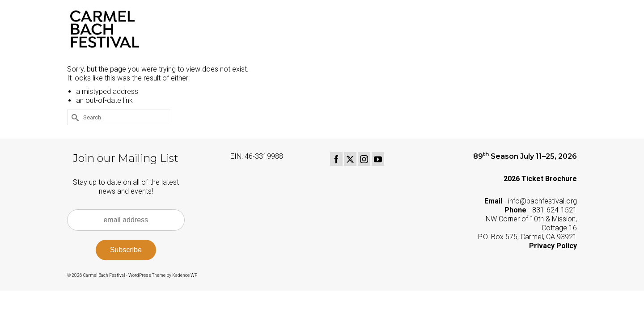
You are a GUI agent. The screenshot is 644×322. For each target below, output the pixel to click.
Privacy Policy (553, 246)
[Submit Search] (74, 117)
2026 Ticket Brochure (540, 179)
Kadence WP (185, 275)
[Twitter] (350, 159)
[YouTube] (378, 159)
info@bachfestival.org (542, 201)
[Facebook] (336, 159)
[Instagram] (364, 159)
